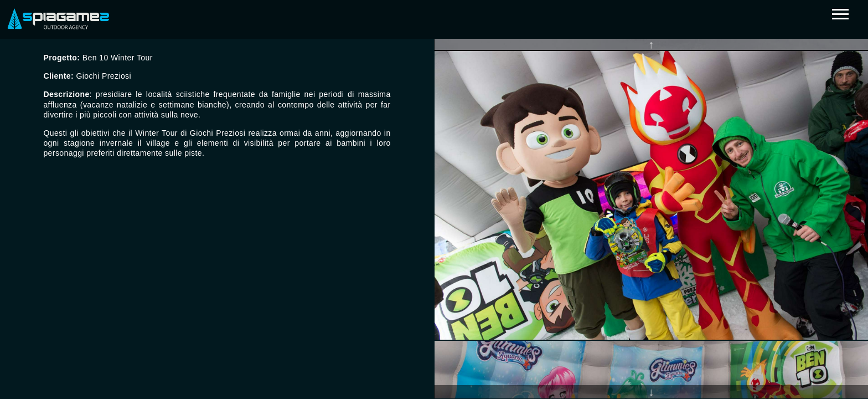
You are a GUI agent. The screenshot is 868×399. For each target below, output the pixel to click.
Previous (651, 44)
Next (651, 392)
